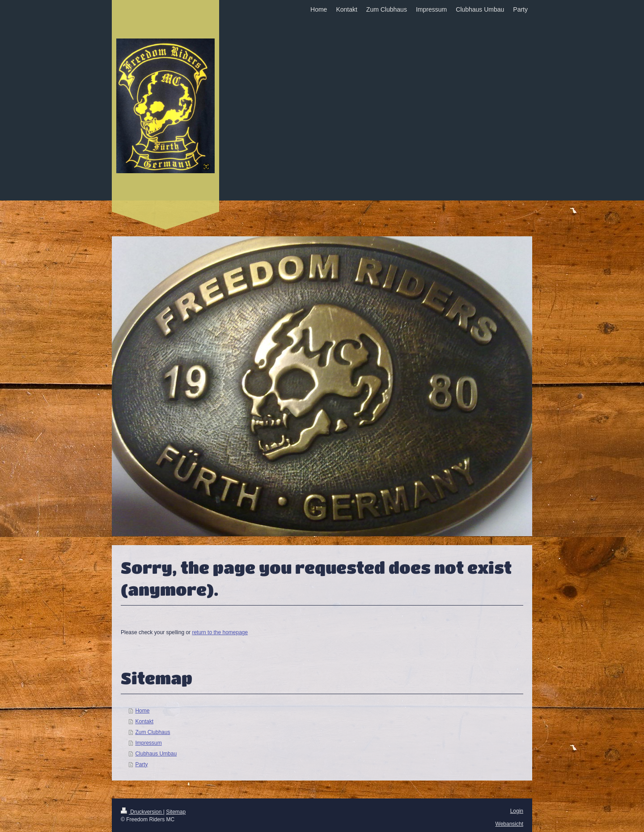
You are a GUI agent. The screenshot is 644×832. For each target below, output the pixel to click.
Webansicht (509, 824)
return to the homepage (220, 632)
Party (141, 764)
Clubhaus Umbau (156, 754)
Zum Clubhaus (153, 732)
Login (517, 811)
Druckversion (142, 812)
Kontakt (144, 721)
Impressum (148, 743)
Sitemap (176, 812)
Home (142, 711)
